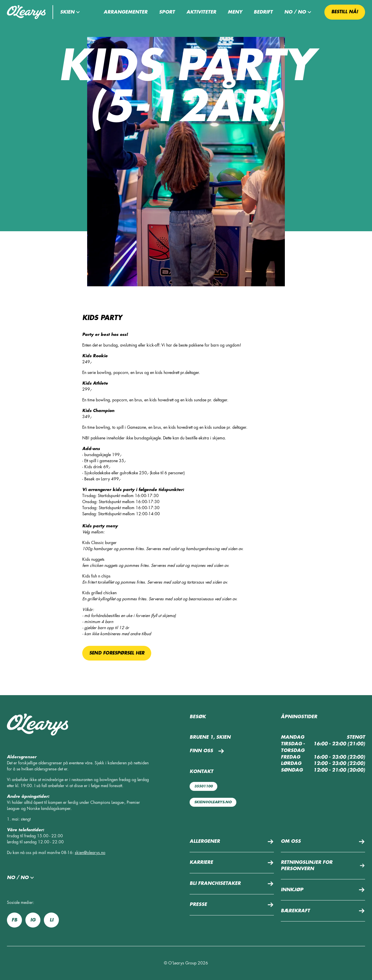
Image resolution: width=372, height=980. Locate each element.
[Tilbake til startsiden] (26, 12)
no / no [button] (299, 12)
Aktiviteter (201, 12)
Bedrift (263, 12)
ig (33, 920)
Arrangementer (126, 12)
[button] (71, 12)
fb (14, 920)
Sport (167, 12)
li (52, 920)
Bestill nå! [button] (345, 12)
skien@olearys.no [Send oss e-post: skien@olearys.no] (213, 802)
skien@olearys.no (90, 853)
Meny (235, 12)
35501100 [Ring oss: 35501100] (203, 786)
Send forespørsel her (117, 653)
